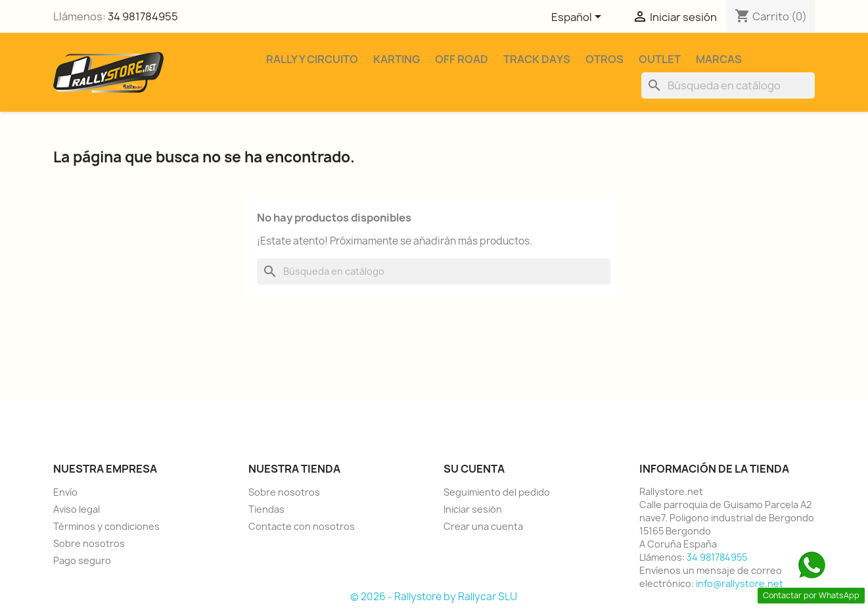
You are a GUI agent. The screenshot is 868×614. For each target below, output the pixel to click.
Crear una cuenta (483, 526)
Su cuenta (474, 469)
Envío (65, 492)
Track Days (537, 59)
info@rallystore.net (740, 583)
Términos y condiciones (106, 526)
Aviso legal (77, 509)
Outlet (660, 59)
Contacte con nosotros (302, 526)
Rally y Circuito (312, 59)
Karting (397, 59)
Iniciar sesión (473, 509)
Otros (605, 59)
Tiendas (266, 509)
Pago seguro (82, 560)
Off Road (462, 59)
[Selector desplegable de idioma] (579, 18)
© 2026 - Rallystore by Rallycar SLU (434, 597)
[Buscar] (728, 85)
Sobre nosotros (89, 543)
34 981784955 (143, 16)
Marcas (719, 59)
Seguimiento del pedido (497, 492)
